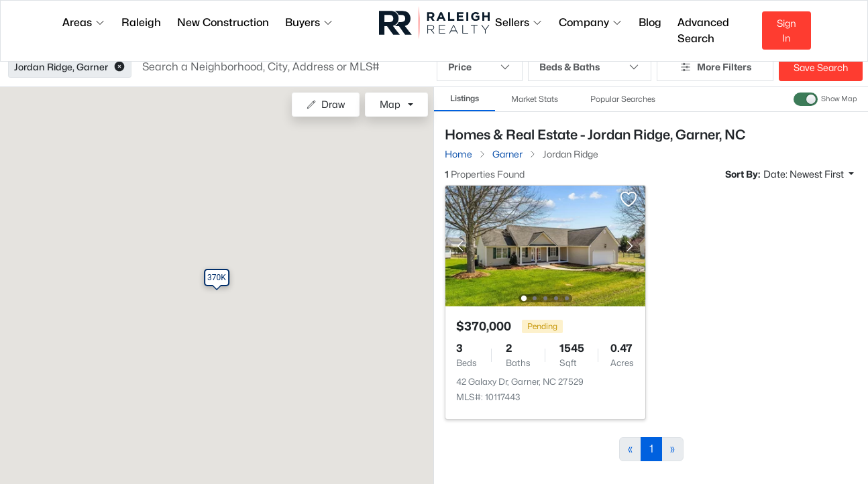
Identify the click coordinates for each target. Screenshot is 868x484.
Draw (326, 104)
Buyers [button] (309, 22)
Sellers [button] (519, 22)
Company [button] (591, 22)
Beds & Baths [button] (589, 67)
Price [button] (480, 67)
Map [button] (390, 104)
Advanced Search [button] (703, 31)
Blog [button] (650, 22)
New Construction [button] (223, 22)
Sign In (786, 31)
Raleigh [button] (141, 22)
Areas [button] (84, 22)
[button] (119, 67)
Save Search (821, 67)
